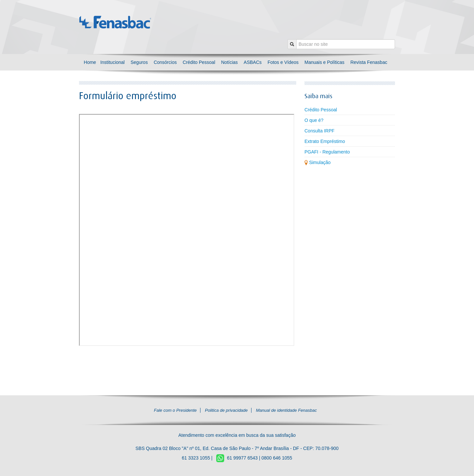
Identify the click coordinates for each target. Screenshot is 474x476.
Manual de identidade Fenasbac (286, 410)
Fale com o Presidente (175, 410)
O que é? (314, 120)
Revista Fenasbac (369, 62)
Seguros (139, 62)
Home (91, 62)
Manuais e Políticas (324, 62)
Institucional (113, 62)
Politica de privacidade (226, 410)
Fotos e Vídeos (283, 62)
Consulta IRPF (319, 131)
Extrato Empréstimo (325, 141)
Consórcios (165, 62)
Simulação (317, 162)
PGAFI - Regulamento (327, 152)
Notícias (230, 62)
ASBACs (252, 62)
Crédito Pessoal (199, 62)
